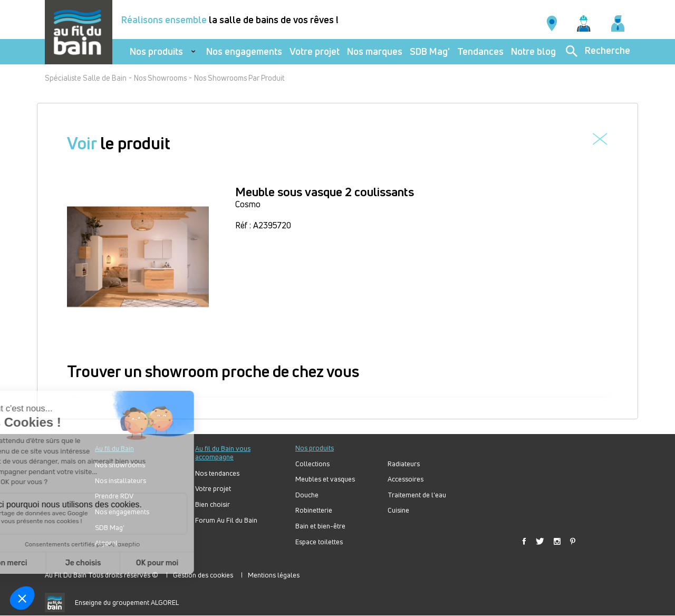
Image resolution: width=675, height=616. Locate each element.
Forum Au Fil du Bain (226, 520)
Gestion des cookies (203, 575)
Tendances (480, 51)
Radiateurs (404, 464)
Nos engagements (244, 51)
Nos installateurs (120, 481)
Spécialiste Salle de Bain (86, 78)
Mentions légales (274, 575)
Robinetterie (314, 510)
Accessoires (406, 479)
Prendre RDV (114, 496)
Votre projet (315, 51)
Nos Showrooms (160, 78)
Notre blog (533, 51)
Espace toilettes (319, 542)
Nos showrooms (120, 465)
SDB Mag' (430, 51)
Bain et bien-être (320, 526)
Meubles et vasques (325, 479)
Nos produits (156, 51)
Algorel (106, 543)
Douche (307, 495)
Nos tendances (217, 473)
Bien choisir (213, 504)
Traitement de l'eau (417, 495)
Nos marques (375, 51)
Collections (312, 464)
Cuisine (398, 510)
